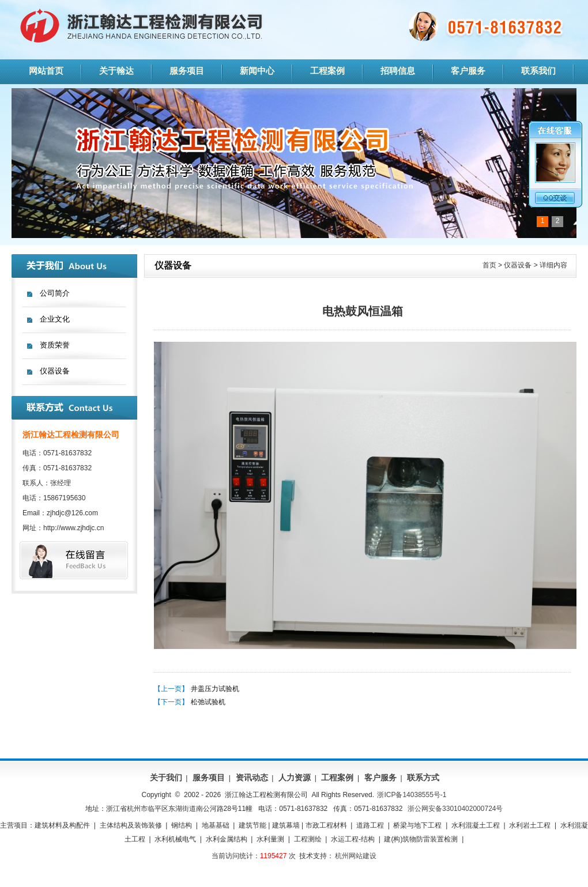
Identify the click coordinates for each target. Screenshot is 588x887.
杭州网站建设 (356, 856)
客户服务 (468, 71)
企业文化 (55, 319)
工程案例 (327, 71)
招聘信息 (398, 71)
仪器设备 (55, 371)
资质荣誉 (55, 345)
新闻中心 (257, 71)
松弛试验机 (208, 702)
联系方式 (423, 777)
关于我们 (166, 777)
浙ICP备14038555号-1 (412, 795)
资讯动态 (252, 777)
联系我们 (538, 71)
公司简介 (55, 293)
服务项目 (187, 71)
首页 (489, 265)
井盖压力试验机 (215, 689)
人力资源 (295, 777)
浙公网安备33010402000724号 (455, 809)
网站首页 (46, 71)
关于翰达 (116, 71)
